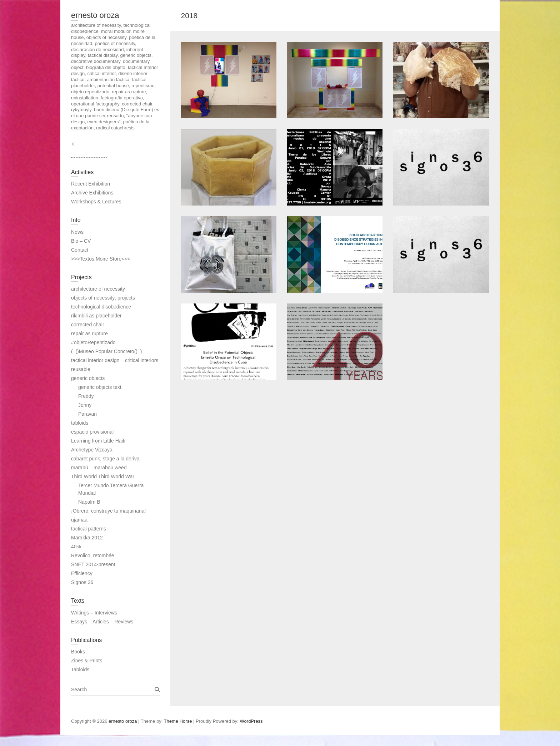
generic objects (88, 378)
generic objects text (100, 387)
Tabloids (80, 670)
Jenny (85, 405)
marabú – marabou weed (99, 468)
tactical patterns (89, 529)
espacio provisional (92, 432)
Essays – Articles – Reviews (102, 622)
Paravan (87, 414)
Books (78, 652)
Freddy (86, 396)
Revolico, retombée (93, 555)
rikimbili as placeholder (96, 316)
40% (76, 547)
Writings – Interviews (94, 613)
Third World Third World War (103, 476)
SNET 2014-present (93, 564)
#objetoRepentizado (93, 342)
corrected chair (88, 325)
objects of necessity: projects (103, 298)
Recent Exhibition (91, 184)
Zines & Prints (87, 661)
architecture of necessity (98, 289)
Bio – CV (81, 241)
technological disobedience (101, 307)
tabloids (80, 423)
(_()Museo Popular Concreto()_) (106, 351)
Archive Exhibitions (92, 193)
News (77, 232)
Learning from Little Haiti (98, 441)
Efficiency (82, 573)
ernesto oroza (95, 15)
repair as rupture (89, 334)
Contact (80, 250)
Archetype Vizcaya (92, 450)
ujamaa (79, 520)
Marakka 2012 (87, 538)
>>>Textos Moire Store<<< (101, 259)
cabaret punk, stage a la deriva (105, 459)
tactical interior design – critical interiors (115, 360)
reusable (81, 369)
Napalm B (89, 502)
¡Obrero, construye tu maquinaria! (108, 511)
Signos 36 (82, 582)
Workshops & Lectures (96, 202)
